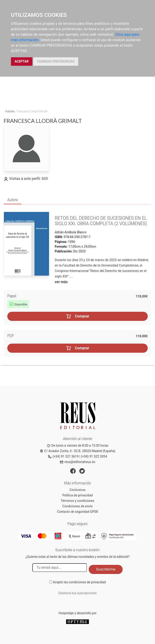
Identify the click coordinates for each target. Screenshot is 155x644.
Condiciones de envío (78, 506)
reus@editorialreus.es (77, 462)
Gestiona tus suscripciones (78, 593)
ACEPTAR (22, 61)
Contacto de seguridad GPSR (77, 512)
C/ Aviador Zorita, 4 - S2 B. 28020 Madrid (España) (77, 451)
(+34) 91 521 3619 (63, 456)
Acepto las (79, 582)
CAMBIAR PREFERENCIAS (56, 61)
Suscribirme (106, 569)
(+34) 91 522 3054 (94, 456)
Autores (10, 111)
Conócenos (78, 490)
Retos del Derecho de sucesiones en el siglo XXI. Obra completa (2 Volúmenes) (101, 221)
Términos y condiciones (77, 501)
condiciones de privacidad (87, 582)
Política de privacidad (77, 495)
